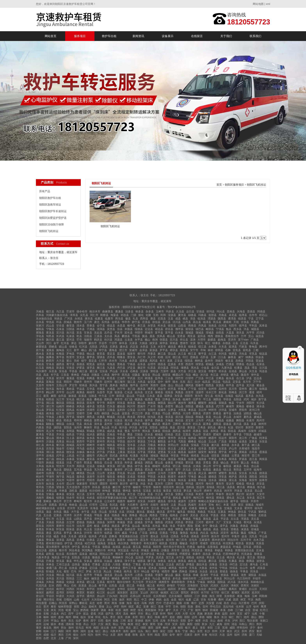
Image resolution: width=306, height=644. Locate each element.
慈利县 (108, 399)
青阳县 (98, 463)
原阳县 (217, 424)
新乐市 (215, 536)
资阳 (76, 607)
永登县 (152, 326)
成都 (46, 635)
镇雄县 (192, 347)
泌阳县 (248, 413)
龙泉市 (169, 470)
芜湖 (225, 628)
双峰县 (233, 392)
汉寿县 (166, 399)
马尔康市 (41, 371)
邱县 (49, 536)
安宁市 (194, 350)
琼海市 (50, 385)
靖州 (259, 392)
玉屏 (213, 357)
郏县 (97, 427)
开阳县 (250, 361)
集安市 (187, 498)
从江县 (182, 354)
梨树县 (47, 501)
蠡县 (198, 529)
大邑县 (141, 382)
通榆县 (50, 498)
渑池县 (220, 420)
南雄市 (91, 392)
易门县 (93, 350)
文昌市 (40, 385)
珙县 (39, 375)
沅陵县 (93, 396)
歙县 (148, 466)
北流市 (40, 575)
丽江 (153, 607)
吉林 (128, 617)
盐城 (91, 631)
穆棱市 (137, 487)
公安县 (131, 410)
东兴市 (129, 575)
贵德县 (251, 311)
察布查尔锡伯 (54, 543)
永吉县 (98, 501)
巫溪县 (83, 585)
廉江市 (253, 389)
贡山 (251, 336)
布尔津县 (123, 543)
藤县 (178, 575)
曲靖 (220, 621)
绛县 (125, 515)
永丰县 (236, 445)
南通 (128, 635)
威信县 (172, 347)
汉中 (78, 614)
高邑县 (70, 540)
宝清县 (147, 491)
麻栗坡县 (41, 347)
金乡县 (91, 438)
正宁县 (260, 318)
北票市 (192, 501)
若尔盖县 (163, 368)
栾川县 (181, 427)
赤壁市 (169, 406)
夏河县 (182, 315)
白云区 (253, 589)
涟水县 (213, 480)
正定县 (101, 540)
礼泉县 (70, 336)
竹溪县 (156, 413)
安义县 (172, 452)
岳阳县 (238, 399)
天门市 (40, 406)
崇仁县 (40, 445)
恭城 (196, 575)
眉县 (152, 336)
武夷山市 (102, 455)
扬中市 (81, 480)
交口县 (155, 508)
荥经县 (154, 371)
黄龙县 (50, 333)
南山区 (162, 589)
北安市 (86, 487)
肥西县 (139, 470)
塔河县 (179, 484)
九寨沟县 (227, 368)
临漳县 (93, 536)
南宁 (180, 635)
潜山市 (207, 466)
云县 (235, 343)
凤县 (117, 336)
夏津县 (40, 434)
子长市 (118, 333)
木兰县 (131, 494)
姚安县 (154, 343)
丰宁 (205, 526)
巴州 (254, 603)
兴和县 (50, 582)
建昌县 (162, 501)
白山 (234, 603)
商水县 (131, 417)
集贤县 (167, 491)
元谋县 (133, 343)
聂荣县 (98, 561)
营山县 (156, 375)
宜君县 (181, 336)
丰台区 (147, 596)
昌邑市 (121, 438)
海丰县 (60, 389)
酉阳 (59, 585)
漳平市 (40, 455)
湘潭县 (192, 403)
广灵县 (40, 522)
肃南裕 (227, 322)
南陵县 (108, 470)
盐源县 (172, 364)
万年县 (152, 441)
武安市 (225, 533)
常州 (150, 635)
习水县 (123, 361)
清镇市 (219, 361)
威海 (219, 624)
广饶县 (253, 438)
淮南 (157, 617)
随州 (198, 610)
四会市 (162, 389)
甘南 (114, 600)
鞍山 (116, 624)
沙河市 (88, 533)
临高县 (206, 382)
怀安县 (60, 529)
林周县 (173, 568)
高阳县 (40, 533)
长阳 (97, 413)
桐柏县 (88, 420)
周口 (252, 624)
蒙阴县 (101, 434)
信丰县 (202, 448)
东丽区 (255, 585)
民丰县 (86, 547)
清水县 (81, 326)
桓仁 (219, 505)
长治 (224, 617)
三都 (256, 350)
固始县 (189, 417)
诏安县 (215, 455)
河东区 (81, 589)
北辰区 (225, 585)
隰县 (66, 512)
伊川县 (133, 427)
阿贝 (107, 600)
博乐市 (119, 554)
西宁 (93, 621)
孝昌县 (192, 410)
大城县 (238, 522)
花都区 (223, 589)
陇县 (145, 336)
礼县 (135, 318)
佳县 (120, 329)
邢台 (64, 628)
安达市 (230, 484)
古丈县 (149, 392)
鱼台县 (101, 438)
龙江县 (81, 494)
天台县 (60, 473)
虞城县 (258, 417)
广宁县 (192, 389)
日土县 (221, 557)
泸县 (249, 378)
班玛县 (211, 311)
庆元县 (187, 470)
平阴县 (121, 441)
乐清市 (101, 477)
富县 (79, 333)
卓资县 (81, 582)
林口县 (180, 487)
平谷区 (50, 596)
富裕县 (40, 494)
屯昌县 (227, 382)
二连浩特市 (205, 578)
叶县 (114, 427)
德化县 (60, 459)
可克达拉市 (157, 540)
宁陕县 (50, 329)
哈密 (100, 603)
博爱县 (146, 424)
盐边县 (258, 378)
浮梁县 (152, 452)
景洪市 (232, 340)
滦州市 (205, 536)
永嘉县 (162, 477)
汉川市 (141, 410)
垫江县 (131, 585)
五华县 (91, 389)
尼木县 (152, 568)
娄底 (93, 614)
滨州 (46, 621)
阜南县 (255, 463)
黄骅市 (60, 526)
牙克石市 (151, 582)
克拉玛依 (228, 607)
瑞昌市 (256, 448)
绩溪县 (60, 463)
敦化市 (230, 494)
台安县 (61, 508)
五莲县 (187, 434)
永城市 (238, 417)
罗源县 (243, 459)
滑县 (49, 427)
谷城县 (40, 413)
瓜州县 (106, 322)
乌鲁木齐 (116, 631)
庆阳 (262, 603)
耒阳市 (111, 403)
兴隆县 (234, 526)
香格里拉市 (232, 336)
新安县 (191, 427)
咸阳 (232, 628)
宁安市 (147, 487)
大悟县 (182, 410)
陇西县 (222, 318)
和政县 (58, 318)
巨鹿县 (164, 533)
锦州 (53, 617)
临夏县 (99, 318)
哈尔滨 (213, 635)
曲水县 (142, 568)
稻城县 (210, 364)
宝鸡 (155, 621)
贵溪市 (213, 448)
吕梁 (155, 614)
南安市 (246, 455)
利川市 (131, 406)
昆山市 (70, 484)
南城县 (70, 445)
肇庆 (39, 628)
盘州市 (209, 361)
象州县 (40, 571)
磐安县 (182, 473)
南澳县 (81, 392)
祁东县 (121, 403)
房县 (148, 413)
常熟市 (93, 484)
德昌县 (162, 364)
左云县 (235, 519)
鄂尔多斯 (253, 621)
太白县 (108, 336)
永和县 (58, 512)
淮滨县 (169, 417)
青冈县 (40, 487)
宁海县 (192, 477)
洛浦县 (117, 547)
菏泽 (167, 624)
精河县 (93, 554)
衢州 (86, 621)
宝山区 (144, 592)
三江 (79, 578)
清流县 (172, 459)
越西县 (60, 364)
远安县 (126, 413)
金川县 (215, 368)
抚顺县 (250, 505)
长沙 (207, 631)
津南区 (235, 585)
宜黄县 (253, 441)
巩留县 (260, 543)
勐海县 (222, 340)
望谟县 (101, 357)
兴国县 (101, 448)
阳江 (242, 621)
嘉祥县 (81, 438)
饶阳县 (159, 522)
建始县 (121, 406)
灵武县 (160, 557)
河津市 (68, 515)
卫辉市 (177, 424)
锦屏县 (233, 354)
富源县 (154, 350)
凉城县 (40, 582)
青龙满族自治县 (129, 536)
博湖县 (209, 550)
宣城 (91, 617)
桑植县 (98, 399)
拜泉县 (238, 491)
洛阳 (126, 631)
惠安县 (91, 459)
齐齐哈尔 (173, 621)
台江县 (213, 354)
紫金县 (261, 385)
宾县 (150, 494)
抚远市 (200, 487)
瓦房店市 (83, 508)
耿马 (200, 343)
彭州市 (108, 382)
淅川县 (129, 420)
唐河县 (108, 420)
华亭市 (126, 322)
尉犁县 (50, 554)
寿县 (49, 470)
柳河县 (210, 498)
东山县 (205, 455)
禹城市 (242, 431)
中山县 (165, 508)
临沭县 (91, 434)
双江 (208, 343)
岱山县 (91, 473)
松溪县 (134, 455)
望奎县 (60, 487)
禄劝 (210, 350)
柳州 (165, 628)
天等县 (193, 568)
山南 (76, 600)
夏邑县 (248, 417)
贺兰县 (170, 557)
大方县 (60, 361)
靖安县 (121, 445)
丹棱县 (85, 375)
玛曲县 (202, 315)
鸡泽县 (40, 536)
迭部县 (213, 315)
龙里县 (50, 354)
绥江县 (202, 347)
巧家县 (243, 347)
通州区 (91, 596)
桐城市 (156, 466)
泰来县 (60, 494)
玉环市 (248, 470)
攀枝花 (83, 603)
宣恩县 (101, 406)
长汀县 (81, 455)
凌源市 (182, 501)
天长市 (70, 466)
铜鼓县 (111, 445)
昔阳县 (242, 515)
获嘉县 (227, 424)
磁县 (56, 536)
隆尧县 (184, 533)
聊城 (76, 617)
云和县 (197, 470)
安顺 (46, 614)
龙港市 (91, 477)
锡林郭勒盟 (65, 607)
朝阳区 (188, 596)
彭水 (52, 585)
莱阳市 (233, 438)
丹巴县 (121, 368)
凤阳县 (81, 466)
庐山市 (233, 448)
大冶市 (187, 413)
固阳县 (221, 582)
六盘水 (55, 614)
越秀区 (50, 592)
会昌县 (91, 448)
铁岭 (205, 610)
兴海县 (241, 311)
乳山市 (197, 434)
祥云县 (184, 340)
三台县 (169, 378)
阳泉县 (70, 529)
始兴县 (139, 392)
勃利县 (190, 487)
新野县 (98, 420)
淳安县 (223, 477)
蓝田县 (202, 336)
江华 (112, 396)
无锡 (259, 635)
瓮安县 (101, 354)
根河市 (111, 582)
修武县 (156, 424)
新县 (208, 417)
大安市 (261, 494)
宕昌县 (162, 318)
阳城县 (118, 519)
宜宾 (240, 614)
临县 (212, 508)
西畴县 (53, 347)
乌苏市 (194, 543)
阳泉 (190, 607)
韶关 (120, 617)
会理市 (152, 364)
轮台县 (60, 554)
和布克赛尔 (150, 543)
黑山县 (182, 505)
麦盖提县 (226, 547)
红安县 (60, 410)
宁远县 (141, 396)
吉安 (39, 621)
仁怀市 (103, 361)
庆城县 (68, 322)
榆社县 (40, 519)
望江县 (177, 466)
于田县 (96, 547)
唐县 (49, 533)
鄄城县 (81, 431)
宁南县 (131, 364)
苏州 (244, 631)
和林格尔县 (257, 582)
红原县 (152, 368)
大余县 (192, 448)
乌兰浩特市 (244, 578)
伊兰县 (169, 494)
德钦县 (219, 336)
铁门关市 (181, 540)
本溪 (226, 505)
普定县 (93, 361)
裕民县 (163, 543)
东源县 (220, 385)
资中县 (255, 375)
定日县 (93, 568)
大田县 (152, 459)
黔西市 (50, 361)
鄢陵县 (50, 424)
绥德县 (139, 329)
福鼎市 (192, 452)
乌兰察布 (244, 603)
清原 (233, 505)
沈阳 (170, 631)
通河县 (121, 494)
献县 (97, 526)
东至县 (118, 463)
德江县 (177, 357)
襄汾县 (141, 512)
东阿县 (214, 431)
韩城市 (149, 333)
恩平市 (40, 392)
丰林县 (63, 491)
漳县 (193, 318)
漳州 (68, 631)
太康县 (101, 417)
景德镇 (139, 621)
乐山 (213, 621)
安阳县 (68, 427)
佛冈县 (189, 385)
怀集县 (182, 389)
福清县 (202, 459)
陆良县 (184, 350)
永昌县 (121, 326)
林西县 (211, 582)
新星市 (121, 540)
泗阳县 (253, 477)
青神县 (75, 375)
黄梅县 (240, 406)
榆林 (46, 617)
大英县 (50, 378)
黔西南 (85, 610)
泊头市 (81, 526)
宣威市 (133, 350)
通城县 (200, 406)
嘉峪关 (93, 607)
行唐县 (91, 540)
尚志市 (101, 494)
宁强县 (220, 329)
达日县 (190, 311)
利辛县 (129, 463)
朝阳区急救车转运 (50, 205)
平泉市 (181, 526)
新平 (76, 350)
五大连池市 (73, 487)
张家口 (264, 621)
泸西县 (104, 347)
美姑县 (40, 364)
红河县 (65, 343)
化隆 (148, 315)
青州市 (172, 438)
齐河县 (60, 434)
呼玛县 (189, 484)
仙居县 (50, 473)
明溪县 (182, 459)
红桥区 (40, 589)
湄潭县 (143, 361)
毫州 (108, 621)
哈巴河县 (90, 543)
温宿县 (186, 550)
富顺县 (50, 382)
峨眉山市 (178, 375)
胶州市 (101, 441)
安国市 (141, 529)
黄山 (148, 614)
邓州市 (78, 420)
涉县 (64, 536)
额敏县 (184, 543)
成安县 (83, 536)
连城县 (50, 455)
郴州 (133, 614)
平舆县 (50, 417)
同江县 (221, 487)
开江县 (192, 371)
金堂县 (152, 382)
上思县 (139, 575)
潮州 (56, 628)
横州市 (126, 578)
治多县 (129, 311)
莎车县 (247, 547)
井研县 (225, 375)
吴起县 (98, 333)
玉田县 (165, 536)
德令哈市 (82, 311)
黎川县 (60, 445)
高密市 (131, 438)
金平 (56, 343)
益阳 (225, 614)
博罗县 (152, 389)
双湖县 (261, 557)
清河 (117, 533)
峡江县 (256, 445)
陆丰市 (40, 389)
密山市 (198, 491)
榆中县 (131, 326)
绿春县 (73, 347)
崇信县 (156, 322)
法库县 (115, 508)
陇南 (179, 603)
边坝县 (76, 564)
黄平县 (60, 357)
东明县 (70, 431)
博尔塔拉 (49, 600)
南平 (165, 617)
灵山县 (118, 575)
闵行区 (154, 592)
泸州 (235, 621)
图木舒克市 (219, 540)
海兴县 (146, 526)
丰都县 (141, 585)
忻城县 (50, 571)
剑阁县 (91, 378)
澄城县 (210, 333)
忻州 (163, 614)
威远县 (40, 378)
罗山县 (227, 417)
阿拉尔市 (233, 540)
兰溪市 (172, 473)
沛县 (143, 484)
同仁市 (94, 315)
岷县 (185, 318)
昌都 (39, 600)
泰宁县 (121, 459)
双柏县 (174, 343)
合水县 (40, 322)
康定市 (141, 368)
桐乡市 (40, 477)
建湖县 (141, 480)
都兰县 (50, 311)
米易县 (40, 382)
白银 (187, 603)
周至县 (191, 336)
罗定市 (73, 385)
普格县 (121, 364)
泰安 (145, 624)
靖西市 (166, 571)
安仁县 (209, 396)
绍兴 (91, 635)
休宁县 (139, 466)
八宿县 (117, 564)
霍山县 (159, 463)
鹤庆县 (98, 340)
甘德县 (200, 311)
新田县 (120, 396)
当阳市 (70, 413)
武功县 (261, 333)
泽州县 (98, 519)
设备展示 (168, 36)
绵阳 (143, 628)
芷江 (39, 396)
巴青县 (50, 561)
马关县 (254, 343)
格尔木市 (95, 311)
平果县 (244, 571)
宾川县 (174, 340)
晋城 (255, 610)
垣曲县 (116, 515)
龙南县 (152, 448)
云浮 (249, 607)
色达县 (250, 364)
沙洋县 (223, 410)
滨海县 (172, 480)
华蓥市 (213, 371)
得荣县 (200, 364)
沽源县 (98, 529)
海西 (258, 600)
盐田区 (131, 589)
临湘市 (187, 399)
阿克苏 (63, 603)
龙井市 (210, 494)
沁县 (148, 519)
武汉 (237, 631)
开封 (141, 614)
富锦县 (211, 487)
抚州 (148, 621)
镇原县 (242, 318)
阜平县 (68, 533)
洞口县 (50, 403)
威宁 (241, 357)
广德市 (78, 463)
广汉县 (200, 378)
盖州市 (144, 505)
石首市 (101, 410)
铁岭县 (73, 505)
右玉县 (60, 519)
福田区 (172, 589)
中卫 (144, 600)
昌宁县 (40, 350)
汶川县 (263, 368)
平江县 (207, 399)
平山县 (263, 536)
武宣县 (261, 568)
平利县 (253, 326)
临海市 (258, 470)
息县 (160, 417)
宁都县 (121, 448)
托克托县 (41, 585)
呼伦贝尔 (215, 607)
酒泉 (103, 610)
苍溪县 (81, 378)
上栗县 (121, 452)
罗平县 (164, 350)
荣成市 (207, 434)
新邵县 (81, 403)
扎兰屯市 (138, 582)
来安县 (111, 466)
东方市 (247, 382)
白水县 (179, 333)
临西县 (108, 533)
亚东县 (223, 564)
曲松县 (192, 561)
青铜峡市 (118, 557)
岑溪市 (159, 575)
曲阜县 (40, 438)
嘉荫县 (83, 491)
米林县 (50, 564)
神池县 (232, 512)
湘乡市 (182, 403)
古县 (122, 512)
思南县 (194, 357)
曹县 (127, 431)
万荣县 (164, 515)
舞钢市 (88, 427)
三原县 (98, 336)
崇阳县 (189, 406)
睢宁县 (134, 484)
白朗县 (40, 568)
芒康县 (96, 564)
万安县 (205, 445)
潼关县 (240, 333)
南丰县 (50, 445)
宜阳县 (154, 427)
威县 (125, 533)
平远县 (81, 389)
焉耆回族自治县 (245, 550)
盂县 (216, 519)
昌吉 (226, 603)
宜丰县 (131, 445)
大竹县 (182, 371)
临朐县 (192, 438)
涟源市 (200, 392)
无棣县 (156, 431)
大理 (185, 614)
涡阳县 (149, 463)
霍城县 (40, 547)
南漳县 (50, 413)
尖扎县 (84, 315)
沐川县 (204, 375)
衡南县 (152, 403)
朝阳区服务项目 (234, 185)
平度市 (91, 441)
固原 (236, 600)
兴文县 (253, 371)
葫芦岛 (109, 614)
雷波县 (260, 361)
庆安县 (261, 484)
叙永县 (230, 378)
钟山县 (145, 571)
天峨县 (118, 571)
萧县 (216, 463)
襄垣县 (207, 519)
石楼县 (193, 508)
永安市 (101, 459)
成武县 (111, 431)
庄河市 (71, 508)
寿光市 (152, 438)
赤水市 (113, 361)
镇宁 (84, 361)
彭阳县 (76, 557)
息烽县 (239, 361)
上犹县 (182, 448)
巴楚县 (191, 547)
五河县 (78, 470)
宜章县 (40, 399)
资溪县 (233, 441)
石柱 (74, 585)
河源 (101, 614)
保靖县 (159, 392)
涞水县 (78, 533)
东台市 (131, 480)
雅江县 (101, 368)
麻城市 (230, 406)
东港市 (202, 505)
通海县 (113, 350)
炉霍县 (81, 368)
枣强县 (189, 522)
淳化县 (40, 336)
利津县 (263, 438)
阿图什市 (100, 550)
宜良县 (237, 350)
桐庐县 (233, 477)
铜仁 (231, 617)
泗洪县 (243, 477)
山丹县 (187, 322)
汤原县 (231, 487)
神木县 (81, 329)
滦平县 (224, 526)
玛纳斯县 (172, 554)
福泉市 (131, 354)
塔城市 (204, 543)
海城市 (260, 505)
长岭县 (91, 498)
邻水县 (223, 371)
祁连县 (125, 315)
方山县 (175, 508)
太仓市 (60, 484)
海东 (129, 603)
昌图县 (53, 505)
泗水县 (60, 438)
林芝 (243, 600)
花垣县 (169, 392)
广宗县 (143, 533)
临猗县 (174, 515)
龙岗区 (141, 589)
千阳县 (136, 336)
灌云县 (233, 480)
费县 (130, 434)
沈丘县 (121, 417)
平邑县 (121, 434)
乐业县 (204, 571)
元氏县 (253, 536)
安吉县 (243, 473)
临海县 (214, 533)
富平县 (159, 333)
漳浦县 (225, 455)
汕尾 (254, 614)
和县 (246, 466)
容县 (59, 382)
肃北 (97, 322)
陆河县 (50, 389)
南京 (229, 631)
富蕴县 (112, 543)
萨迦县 (83, 568)
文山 (109, 607)
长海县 (94, 508)
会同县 (62, 396)
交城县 (228, 508)
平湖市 (50, 477)
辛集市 (236, 536)
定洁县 (244, 564)
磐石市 (58, 501)
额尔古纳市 (124, 582)
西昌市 (189, 364)
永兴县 (260, 396)
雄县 (171, 529)
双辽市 (261, 498)
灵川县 (60, 578)
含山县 (255, 466)
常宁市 (101, 403)
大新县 (203, 568)
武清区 (214, 585)
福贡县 (260, 336)
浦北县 (108, 575)
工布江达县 (63, 564)
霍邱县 (189, 463)
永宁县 (180, 557)
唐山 (105, 631)
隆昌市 (245, 375)
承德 (202, 617)
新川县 (238, 424)
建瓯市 (91, 455)
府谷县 (169, 329)
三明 (123, 621)
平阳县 (152, 477)
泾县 (69, 463)
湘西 (126, 610)
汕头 (141, 631)
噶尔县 (231, 557)
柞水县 (162, 326)
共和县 (40, 315)
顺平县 (189, 529)
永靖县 (79, 318)
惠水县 (40, 354)
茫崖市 (70, 311)
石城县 (70, 448)
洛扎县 (172, 561)
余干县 (172, 441)
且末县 (260, 550)
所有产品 (45, 191)
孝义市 (145, 508)
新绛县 (133, 515)
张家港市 (82, 484)
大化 (59, 571)
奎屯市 (66, 547)
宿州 (227, 624)
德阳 (180, 617)
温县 (127, 424)
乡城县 (220, 364)
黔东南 (209, 614)
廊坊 (155, 631)
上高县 (141, 445)
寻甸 (203, 350)
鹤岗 (159, 600)
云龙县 (129, 340)
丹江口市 (137, 413)
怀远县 (88, 470)
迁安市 (144, 536)
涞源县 (245, 529)
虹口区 (175, 592)
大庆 (93, 624)
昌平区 (81, 596)
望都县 (235, 529)
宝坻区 (204, 585)
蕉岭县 (70, 389)
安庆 (175, 624)
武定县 (134, 347)
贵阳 (165, 635)
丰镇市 (257, 578)
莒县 (178, 434)
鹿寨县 (106, 578)
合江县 (240, 378)
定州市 (152, 529)
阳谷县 (232, 431)
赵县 (244, 536)
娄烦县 (81, 522)
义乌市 (162, 473)
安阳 (183, 621)
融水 (87, 578)
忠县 (122, 585)
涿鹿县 (40, 529)
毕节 (168, 607)
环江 (81, 571)
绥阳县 (189, 361)
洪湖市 (91, 410)
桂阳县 (50, 399)
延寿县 (111, 494)
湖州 (83, 631)
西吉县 (106, 557)
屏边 (74, 343)
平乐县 (214, 575)
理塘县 (240, 364)
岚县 (184, 508)
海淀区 (124, 596)
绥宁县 (40, 403)
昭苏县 (240, 543)
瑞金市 (60, 448)
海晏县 (115, 315)
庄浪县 (146, 322)
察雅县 (127, 564)
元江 (69, 350)
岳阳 (182, 624)
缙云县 (227, 470)
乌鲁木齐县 (43, 557)
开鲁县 (191, 582)
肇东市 (220, 484)
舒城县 (179, 463)
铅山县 (202, 441)
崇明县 (219, 350)
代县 (39, 515)
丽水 (53, 624)
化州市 (213, 389)
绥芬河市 (169, 487)
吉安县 (50, 448)
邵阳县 (70, 403)
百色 (176, 607)
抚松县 (177, 498)
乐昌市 (101, 392)
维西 (210, 336)
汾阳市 (135, 508)
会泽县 (143, 350)
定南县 (141, 448)
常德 (78, 624)
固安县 (40, 526)
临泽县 (207, 322)
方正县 (159, 494)
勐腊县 (212, 340)
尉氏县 (212, 427)
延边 (86, 614)
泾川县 (177, 322)
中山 (105, 635)
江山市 (101, 473)
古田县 (253, 452)
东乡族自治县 (44, 318)
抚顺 (116, 621)
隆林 (174, 571)
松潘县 (238, 368)
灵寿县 (81, 540)
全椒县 (101, 466)
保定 (163, 631)
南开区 (60, 589)
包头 (105, 617)
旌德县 (50, 463)
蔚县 (79, 529)
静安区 (195, 592)
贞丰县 (111, 357)
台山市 (70, 392)
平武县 (131, 378)
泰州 (260, 628)
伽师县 (201, 547)
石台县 (108, 463)
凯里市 (70, 357)
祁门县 (121, 466)
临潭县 (243, 315)
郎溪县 (88, 463)
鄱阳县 (162, 441)
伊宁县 (68, 543)
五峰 (89, 413)
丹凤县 (202, 326)
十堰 (262, 614)
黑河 (107, 603)
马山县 (156, 578)
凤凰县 (179, 392)
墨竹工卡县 (129, 568)
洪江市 (243, 392)
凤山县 (108, 571)
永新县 (185, 445)
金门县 (50, 459)
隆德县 (96, 557)
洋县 (246, 329)
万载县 (152, 445)
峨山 (84, 350)
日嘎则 (68, 600)
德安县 (70, 452)
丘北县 (244, 343)
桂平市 (88, 575)
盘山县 (83, 505)
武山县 (50, 326)
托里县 (173, 543)
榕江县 (192, 354)
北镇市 (154, 505)
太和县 (40, 466)
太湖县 (197, 466)
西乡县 (238, 329)
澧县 (158, 399)
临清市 (187, 431)
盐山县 (136, 526)
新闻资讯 (138, 36)
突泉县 (218, 578)
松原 (118, 610)
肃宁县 (126, 526)
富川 (137, 571)
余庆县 (133, 361)
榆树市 (131, 501)
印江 (185, 357)
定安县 (237, 382)
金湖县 (192, 480)
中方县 (103, 396)
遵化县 (154, 536)
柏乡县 (194, 533)
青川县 (101, 378)
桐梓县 (199, 361)
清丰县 (98, 424)
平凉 (251, 600)
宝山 (76, 610)
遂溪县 (238, 466)
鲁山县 (106, 427)
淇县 (246, 424)
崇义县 (172, 448)
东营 (135, 617)
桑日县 (213, 561)
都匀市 (141, 354)
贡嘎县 (223, 561)
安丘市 (141, 438)
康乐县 (89, 318)
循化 (141, 315)
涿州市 (162, 529)
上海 (61, 638)
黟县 (130, 466)
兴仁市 (141, 357)
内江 (64, 614)
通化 (198, 607)
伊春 (151, 600)
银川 (188, 628)
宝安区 (152, 589)
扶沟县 (152, 417)
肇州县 (127, 491)
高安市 (81, 445)
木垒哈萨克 (132, 554)
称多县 (140, 311)
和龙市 (200, 494)
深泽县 (60, 540)
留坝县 (189, 329)
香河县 (248, 522)
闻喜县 (154, 515)
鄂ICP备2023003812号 (182, 307)
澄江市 (123, 350)
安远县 (162, 448)
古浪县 (245, 322)
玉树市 (160, 311)
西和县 (144, 318)
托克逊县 (247, 554)
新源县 (250, 543)
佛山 (192, 631)
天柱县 (243, 354)
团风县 (70, 410)
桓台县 (70, 441)
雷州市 (243, 389)
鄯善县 (258, 554)
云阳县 (113, 585)
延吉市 (250, 494)
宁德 (123, 624)
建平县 (234, 501)
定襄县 (58, 515)
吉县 (94, 512)
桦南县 (251, 487)
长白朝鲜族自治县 (150, 498)
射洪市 (60, 378)
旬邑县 (50, 336)
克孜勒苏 (229, 596)
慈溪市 (172, 477)
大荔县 (230, 333)
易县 (216, 529)
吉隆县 (213, 564)
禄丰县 (123, 343)
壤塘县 (185, 368)
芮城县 (88, 515)
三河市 (200, 522)
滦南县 (195, 536)
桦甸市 (78, 501)
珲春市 (220, 494)
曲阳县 (207, 529)
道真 (170, 361)
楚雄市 (184, 343)
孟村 (89, 526)
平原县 (50, 434)
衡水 (217, 617)
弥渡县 (164, 340)
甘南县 (50, 494)
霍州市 (248, 508)
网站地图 (258, 4)
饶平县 (134, 385)
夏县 (107, 515)
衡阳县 (162, 403)
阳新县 (197, 413)
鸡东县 (218, 491)
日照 (101, 621)
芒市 (79, 340)
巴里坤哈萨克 (231, 554)
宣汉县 (202, 371)
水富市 (162, 347)
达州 (194, 617)
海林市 (157, 487)
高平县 (88, 519)
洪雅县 (95, 375)
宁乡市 (240, 403)
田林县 (193, 571)
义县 (173, 505)
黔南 (217, 614)
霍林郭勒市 (178, 582)
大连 (222, 635)
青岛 (178, 631)
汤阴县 (58, 427)
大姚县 (143, 343)
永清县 (258, 522)
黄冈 (153, 624)
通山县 (179, 406)
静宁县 (136, 322)
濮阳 (261, 617)
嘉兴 (142, 635)
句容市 (70, 480)
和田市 (157, 547)
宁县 (251, 318)
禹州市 (261, 420)
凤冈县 (154, 361)
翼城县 (151, 512)
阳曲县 (91, 522)
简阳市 (68, 382)
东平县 (238, 434)
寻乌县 (81, 448)
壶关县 (177, 519)
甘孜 (203, 600)
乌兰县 (60, 311)
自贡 (248, 610)
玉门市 (88, 322)
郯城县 (159, 434)
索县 (69, 561)
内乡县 (139, 420)
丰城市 (101, 445)
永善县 (213, 347)
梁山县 (50, 438)
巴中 (159, 603)
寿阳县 (232, 515)
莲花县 (131, 452)
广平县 (262, 533)
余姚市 (182, 477)
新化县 (223, 392)
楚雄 (101, 607)
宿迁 (138, 624)
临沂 (53, 635)
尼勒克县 (215, 543)
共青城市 (244, 448)
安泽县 (113, 512)
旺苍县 (111, 378)
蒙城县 (139, 463)
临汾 (83, 617)
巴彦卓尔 (169, 603)
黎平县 (202, 354)
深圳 (76, 638)
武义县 (202, 473)
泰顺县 (121, 477)
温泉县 (83, 554)
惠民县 (177, 431)
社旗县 (118, 420)
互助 (156, 315)
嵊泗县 (81, 473)
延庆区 (246, 592)
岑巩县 (253, 354)
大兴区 (70, 596)
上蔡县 (60, 417)
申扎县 (78, 561)
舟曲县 (223, 315)
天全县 (124, 371)
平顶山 (55, 621)
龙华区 (121, 589)
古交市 (70, 522)
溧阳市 (104, 484)
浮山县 (103, 512)
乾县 (79, 336)
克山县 (259, 491)
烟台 (76, 635)
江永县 (151, 396)
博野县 (179, 529)
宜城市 (233, 410)
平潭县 (213, 459)
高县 (46, 375)
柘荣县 (213, 452)
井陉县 (111, 540)
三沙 (197, 596)
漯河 (118, 614)
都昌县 (60, 452)
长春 (205, 635)
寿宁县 (233, 452)
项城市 (81, 417)
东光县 (156, 526)
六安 (101, 624)
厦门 (252, 635)
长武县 (60, 336)
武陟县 (136, 424)
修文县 (229, 361)
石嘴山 (53, 603)
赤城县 (254, 526)
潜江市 (50, 406)
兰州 (68, 635)
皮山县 (127, 547)
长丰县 (159, 470)
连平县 (240, 385)
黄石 (150, 617)
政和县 (124, 455)
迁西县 (175, 536)
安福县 (195, 445)
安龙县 (81, 357)
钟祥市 (213, 410)
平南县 (98, 575)
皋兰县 (141, 326)
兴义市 (152, 357)
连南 (163, 385)
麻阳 (53, 396)
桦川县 (241, 487)
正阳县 (40, 417)
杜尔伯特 (95, 491)
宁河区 (181, 585)
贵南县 (231, 311)
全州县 (50, 578)
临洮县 (202, 318)
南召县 (179, 420)
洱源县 (118, 340)
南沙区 (213, 589)
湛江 (136, 628)
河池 (61, 610)
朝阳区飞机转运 (49, 231)
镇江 (98, 631)
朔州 (124, 607)
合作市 (253, 315)
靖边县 (159, 329)
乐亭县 (185, 536)
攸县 (231, 403)
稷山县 (143, 515)
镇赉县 (60, 498)
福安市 (202, 452)
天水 (176, 610)
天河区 (263, 589)
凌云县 (214, 571)
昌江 (190, 382)
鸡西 (151, 603)
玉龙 (153, 347)
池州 (246, 617)
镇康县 (216, 343)
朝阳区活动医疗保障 (52, 224)
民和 (163, 315)
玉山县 (213, 441)
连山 (171, 385)
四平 (71, 614)
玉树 (254, 596)
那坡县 (224, 571)
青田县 (238, 470)
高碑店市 (130, 529)
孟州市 (108, 424)
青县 (165, 526)
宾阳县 (136, 578)
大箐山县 (52, 491)
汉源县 (144, 371)
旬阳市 (233, 326)
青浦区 (91, 592)
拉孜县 (73, 568)
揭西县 (124, 385)
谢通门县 (52, 568)
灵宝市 (189, 420)
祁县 (223, 515)
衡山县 (141, 403)
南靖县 (195, 455)
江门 (53, 631)
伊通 (39, 501)
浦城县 (154, 455)
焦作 (64, 621)
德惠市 (121, 501)
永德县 (227, 343)
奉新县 (162, 445)
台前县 (70, 424)
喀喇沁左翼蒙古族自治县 (213, 501)
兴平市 (250, 333)
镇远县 (263, 354)
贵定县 (111, 354)
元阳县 (93, 347)
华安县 (175, 455)
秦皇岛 (47, 628)
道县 (160, 396)
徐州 (98, 635)
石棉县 (134, 371)
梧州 (39, 610)
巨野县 (101, 431)
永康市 (141, 473)
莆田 (151, 628)
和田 (129, 600)
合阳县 (220, 333)
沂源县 (50, 441)
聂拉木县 (202, 564)
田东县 (254, 571)
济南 (244, 635)
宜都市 (81, 413)
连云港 (105, 628)
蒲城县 (189, 333)
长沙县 (261, 403)
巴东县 (111, 406)
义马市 (200, 420)
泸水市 (40, 340)
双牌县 (168, 396)
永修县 (81, 452)
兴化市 (60, 480)
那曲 (205, 596)
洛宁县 (143, 427)
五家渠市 (205, 540)
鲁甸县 (253, 347)
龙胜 (244, 575)
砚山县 (63, 347)
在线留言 (197, 36)
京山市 (202, 410)
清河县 (79, 543)
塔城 (59, 600)
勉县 (229, 329)
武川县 (232, 582)
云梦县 (172, 410)
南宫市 (98, 533)
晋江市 (256, 455)
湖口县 (50, 452)
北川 (140, 378)
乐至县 (53, 371)
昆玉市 (144, 540)
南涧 (155, 340)
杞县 (231, 427)
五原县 (101, 582)
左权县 (262, 515)
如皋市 (263, 480)
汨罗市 (197, 399)
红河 (192, 614)
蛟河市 (88, 501)
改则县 (200, 557)
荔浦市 (204, 575)
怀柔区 (60, 596)
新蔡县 (217, 413)
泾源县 (86, 557)
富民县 (247, 350)
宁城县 (201, 582)
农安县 (141, 501)
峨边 (196, 375)
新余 (39, 614)
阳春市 (200, 385)
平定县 (225, 519)
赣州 (76, 631)
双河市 (170, 540)
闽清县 (233, 459)
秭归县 (106, 413)
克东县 (248, 491)
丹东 (228, 621)
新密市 (260, 427)
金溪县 (243, 441)
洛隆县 (86, 564)
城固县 (255, 329)
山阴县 (78, 519)
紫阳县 (40, 329)
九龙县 (111, 368)
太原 (113, 635)
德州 (39, 624)
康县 (153, 318)
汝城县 (229, 396)
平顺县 (197, 519)
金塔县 (116, 322)
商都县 (60, 582)
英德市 (154, 385)
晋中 (190, 621)
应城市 (162, 410)
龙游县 (111, 473)
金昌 (166, 600)
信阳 (197, 624)
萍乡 (161, 610)
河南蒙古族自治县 (57, 315)
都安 (66, 571)
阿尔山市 (229, 578)
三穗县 (40, 357)
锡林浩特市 (189, 578)
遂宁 (168, 610)
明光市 (60, 466)
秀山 (66, 585)
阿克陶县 (87, 550)
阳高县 (60, 522)
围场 (190, 526)
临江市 (133, 498)
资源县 (225, 575)
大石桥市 (133, 505)
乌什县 (135, 550)
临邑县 (70, 434)
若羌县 (40, 554)
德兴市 (131, 441)
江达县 (170, 564)
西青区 (245, 585)
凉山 (84, 607)
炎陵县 (213, 403)
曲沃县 (161, 512)
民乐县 (217, 322)
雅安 (53, 607)
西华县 (141, 417)
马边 (188, 375)
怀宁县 (217, 466)
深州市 (111, 522)
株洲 (130, 624)
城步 (254, 399)
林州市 (262, 424)
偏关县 (181, 512)
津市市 (118, 399)
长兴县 (253, 473)
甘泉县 (88, 333)
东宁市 (127, 487)
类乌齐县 (148, 564)
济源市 (207, 413)
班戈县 (60, 561)
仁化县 (129, 392)
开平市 (60, 392)
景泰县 (91, 326)
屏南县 (243, 452)
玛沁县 (221, 311)
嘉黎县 (118, 561)
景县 (130, 522)
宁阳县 (248, 434)
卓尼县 (233, 315)
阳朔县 (70, 578)
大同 (178, 614)
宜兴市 (159, 484)
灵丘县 (255, 519)
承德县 (244, 526)
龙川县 (250, 385)
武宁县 (101, 452)
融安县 (95, 578)
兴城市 (152, 501)
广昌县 (223, 441)
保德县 (191, 512)
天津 (222, 631)
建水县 (124, 347)
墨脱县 (40, 564)
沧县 (173, 526)
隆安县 (166, 578)
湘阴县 (217, 399)
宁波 (185, 631)
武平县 (60, 455)
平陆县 (98, 515)
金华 (172, 635)
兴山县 (116, 413)
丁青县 (137, 564)
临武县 (239, 396)
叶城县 (237, 547)
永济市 (78, 515)
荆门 (239, 617)
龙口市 (243, 438)
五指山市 (62, 385)
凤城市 (192, 505)
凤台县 (58, 470)
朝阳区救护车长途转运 (53, 211)
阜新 (123, 505)
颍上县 (245, 463)
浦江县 (192, 473)
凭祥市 (183, 568)
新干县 (246, 445)
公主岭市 (110, 501)
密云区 (40, 596)
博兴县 (146, 431)
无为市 (98, 470)
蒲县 (49, 512)
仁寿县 (106, 375)
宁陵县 (50, 420)
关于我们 (226, 36)
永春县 (70, 459)
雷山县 (172, 354)
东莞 (200, 631)
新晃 (46, 396)
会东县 (141, 364)
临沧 (137, 603)
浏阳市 (250, 403)
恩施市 (141, 406)
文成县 (131, 477)
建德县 (213, 477)
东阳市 (152, 473)
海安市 (253, 480)
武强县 (169, 522)
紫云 (69, 361)
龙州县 (213, 568)
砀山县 (225, 463)
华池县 (50, 322)
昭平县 (156, 571)
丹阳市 (91, 480)
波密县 (261, 561)
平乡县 (133, 533)
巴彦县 (141, 494)
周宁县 (223, 452)
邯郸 (39, 631)
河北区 (50, 589)
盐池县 (140, 557)
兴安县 (40, 578)
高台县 (197, 322)
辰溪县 (83, 396)
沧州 (114, 628)
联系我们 (255, 36)
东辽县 (241, 498)
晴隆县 (121, 357)
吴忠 (92, 603)
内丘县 (204, 533)
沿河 (168, 357)
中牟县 (60, 431)
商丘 (128, 628)
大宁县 (75, 512)
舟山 (86, 624)
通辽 (139, 607)
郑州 (215, 631)
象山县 (202, 477)
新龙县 (60, 368)
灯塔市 (93, 505)
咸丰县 (91, 406)
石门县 (129, 399)
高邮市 (101, 480)
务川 (162, 361)
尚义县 (88, 529)
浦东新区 (123, 592)
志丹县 (108, 333)
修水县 (91, 452)
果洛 (240, 596)
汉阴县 (70, 329)
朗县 (242, 561)
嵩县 (173, 427)
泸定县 (131, 368)
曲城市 (258, 434)
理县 (254, 368)
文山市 (40, 343)
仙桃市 (60, 406)
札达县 (241, 557)
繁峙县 (262, 512)
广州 (68, 638)
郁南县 (83, 385)
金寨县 (169, 463)
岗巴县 (180, 564)
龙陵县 (50, 350)
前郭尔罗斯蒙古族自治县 (112, 498)
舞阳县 (240, 420)
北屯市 (193, 540)
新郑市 (250, 427)
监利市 (121, 410)
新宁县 (262, 399)
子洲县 (91, 329)
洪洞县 (131, 512)
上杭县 (70, 455)
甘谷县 (60, 326)
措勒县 (190, 557)
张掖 (122, 603)
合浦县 (149, 575)
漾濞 (193, 340)
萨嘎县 (190, 564)
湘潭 (198, 621)
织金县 (260, 357)
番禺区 (233, 589)
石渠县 (261, 364)
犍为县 (235, 375)
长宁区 (205, 592)
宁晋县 (174, 533)
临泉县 (50, 466)
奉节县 (103, 585)
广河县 (68, 318)
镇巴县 (200, 329)
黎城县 (187, 519)
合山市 (244, 568)
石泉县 (60, 329)
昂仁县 (63, 568)
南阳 (96, 628)
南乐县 (88, 424)
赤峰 (230, 610)
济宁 (253, 628)
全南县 (131, 448)
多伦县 (177, 578)
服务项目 (80, 36)
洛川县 (70, 333)
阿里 (219, 596)
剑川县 (108, 340)
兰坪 (244, 336)
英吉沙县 (41, 550)
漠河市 (200, 484)
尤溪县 (141, 459)
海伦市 (210, 484)
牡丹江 (264, 610)
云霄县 (236, 455)
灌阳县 (252, 575)
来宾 (53, 610)
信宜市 (202, 389)
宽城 (197, 526)
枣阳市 (243, 410)
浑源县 (245, 519)
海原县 (56, 557)
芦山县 (114, 371)
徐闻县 (263, 389)
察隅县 (250, 561)
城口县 (151, 585)
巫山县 (93, 585)
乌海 (144, 603)
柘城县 (40, 420)
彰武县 (114, 505)
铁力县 (261, 487)
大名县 (72, 536)
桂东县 (219, 396)
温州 (229, 635)
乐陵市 (252, 431)
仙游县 (192, 459)
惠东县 (141, 389)
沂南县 (169, 434)
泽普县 (257, 547)
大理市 (202, 340)
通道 (252, 392)
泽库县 (74, 315)
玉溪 (46, 610)
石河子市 (246, 540)
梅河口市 (199, 498)
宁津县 (81, 434)
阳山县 (179, 385)
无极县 (40, 540)
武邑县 (179, 522)
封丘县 (197, 424)
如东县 (50, 484)
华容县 (227, 399)
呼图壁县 (185, 554)
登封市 (239, 427)
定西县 (58, 533)
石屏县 (114, 347)
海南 (247, 596)
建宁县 (111, 459)
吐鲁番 (212, 600)
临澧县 (149, 399)
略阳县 (210, 329)
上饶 (173, 628)
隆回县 (60, 403)
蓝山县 (131, 396)
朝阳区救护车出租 (50, 198)
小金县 (205, 368)
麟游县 (126, 336)
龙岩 (172, 617)
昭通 (68, 610)
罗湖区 (182, 589)
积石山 (263, 315)
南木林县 (115, 568)
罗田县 (50, 410)
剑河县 (223, 354)
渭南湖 (70, 624)
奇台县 (161, 554)
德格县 (50, 368)
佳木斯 (240, 607)
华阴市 (139, 333)
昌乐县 (182, 438)
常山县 (131, 473)
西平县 (70, 417)
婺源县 (141, 441)
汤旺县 (73, 491)
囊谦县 (119, 311)
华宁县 (103, 350)
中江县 (210, 378)
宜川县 (60, 333)
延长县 (129, 333)
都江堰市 (120, 382)
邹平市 (136, 431)
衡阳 (180, 628)
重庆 (259, 631)
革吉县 (211, 557)
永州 (232, 614)
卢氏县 (210, 420)
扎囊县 (233, 561)
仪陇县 (136, 375)
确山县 (258, 413)
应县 (69, 519)
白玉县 (40, 368)
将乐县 (131, 459)
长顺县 (60, 354)
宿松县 (187, 466)
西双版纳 (151, 610)
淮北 (71, 621)
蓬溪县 (70, 378)
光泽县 (144, 455)
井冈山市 (173, 445)
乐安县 (263, 441)
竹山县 (166, 413)
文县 (171, 318)
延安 (130, 621)
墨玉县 (137, 547)
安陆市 (152, 410)
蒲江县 (131, 382)
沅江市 (60, 399)
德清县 (263, 473)
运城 (46, 624)
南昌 (157, 635)
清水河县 (243, 582)
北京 (53, 638)
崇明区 (70, 592)
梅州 (68, 617)
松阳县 (207, 470)
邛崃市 (78, 382)
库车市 (175, 550)
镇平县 (149, 420)
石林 (228, 350)
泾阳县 (88, 336)
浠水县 (261, 406)
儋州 (221, 600)
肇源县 (117, 491)
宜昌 (121, 628)
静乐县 (242, 512)
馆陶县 (252, 533)
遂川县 (215, 445)
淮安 (203, 628)
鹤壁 (133, 610)
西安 (252, 631)
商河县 (111, 441)
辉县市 (166, 424)
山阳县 (182, 326)
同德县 (261, 311)
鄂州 (170, 614)
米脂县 (129, 329)
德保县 (234, 571)
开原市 (255, 501)
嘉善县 (81, 477)
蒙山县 (169, 575)
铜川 (181, 600)
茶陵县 (223, 403)
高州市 (223, 389)
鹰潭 (263, 607)
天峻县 (40, 311)
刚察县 (104, 315)
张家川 (40, 326)
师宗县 (174, 350)
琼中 (160, 382)
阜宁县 (162, 480)
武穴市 (220, 406)
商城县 (200, 417)
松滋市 (81, 410)
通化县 (230, 498)
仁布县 (264, 564)
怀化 (98, 617)
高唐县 (197, 431)
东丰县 (251, 498)
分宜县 (223, 448)
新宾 (241, 505)
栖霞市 (213, 438)
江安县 (65, 375)
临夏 (189, 600)
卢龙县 (103, 536)
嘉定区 (134, 592)
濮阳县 (60, 424)
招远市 (223, 438)
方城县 (169, 420)
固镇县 (68, 470)
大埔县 (111, 389)
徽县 (128, 318)
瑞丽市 (88, 340)
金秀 (253, 568)
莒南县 (111, 434)
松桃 (160, 357)
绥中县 (172, 501)
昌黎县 (113, 536)
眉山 (254, 617)
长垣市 (187, 424)
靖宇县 (167, 498)
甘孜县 (70, 368)
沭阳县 (263, 477)
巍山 (148, 340)
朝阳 (183, 607)
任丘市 (70, 526)
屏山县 (243, 371)
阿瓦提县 (123, 550)
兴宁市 (121, 389)
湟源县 (172, 315)
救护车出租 (109, 36)
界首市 (235, 463)
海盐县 (70, 477)
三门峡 (239, 610)
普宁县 (104, 385)
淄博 (158, 628)
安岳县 (63, 371)
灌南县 (223, 480)
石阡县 (204, 357)
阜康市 (197, 554)
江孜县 (104, 568)
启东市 (40, 484)
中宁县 (66, 557)
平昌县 (73, 371)
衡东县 (131, 403)
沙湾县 (40, 543)
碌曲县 (192, 315)
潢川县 (179, 417)
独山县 (91, 354)
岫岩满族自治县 (45, 508)
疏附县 (53, 550)
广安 (190, 610)
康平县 (125, 508)
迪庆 (122, 600)
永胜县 (144, 347)
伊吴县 (217, 554)
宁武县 (252, 512)
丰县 (150, 484)
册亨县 (91, 357)
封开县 (172, 389)
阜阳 (210, 628)
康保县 (108, 529)
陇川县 (50, 340)
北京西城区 (160, 596)
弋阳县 (182, 441)
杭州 (39, 635)
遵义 (195, 628)
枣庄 (113, 617)
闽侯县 (263, 459)
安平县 (149, 522)
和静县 (229, 550)
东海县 (243, 480)
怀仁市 (50, 519)
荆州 (259, 624)
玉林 (39, 617)
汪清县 (189, 494)
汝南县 (238, 413)
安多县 (88, 561)
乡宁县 (85, 512)
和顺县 (252, 515)
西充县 (126, 375)
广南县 (255, 340)
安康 (146, 607)
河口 (49, 343)
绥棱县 (240, 484)
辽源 (196, 600)
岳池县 (233, 371)
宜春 (160, 624)
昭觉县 (91, 364)
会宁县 (101, 326)
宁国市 (40, 463)
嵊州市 (213, 473)
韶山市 (172, 403)
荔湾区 (60, 592)
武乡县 (156, 519)
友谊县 (157, 491)
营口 (142, 617)
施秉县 (50, 357)
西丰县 (63, 505)
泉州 (197, 635)
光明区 (101, 589)
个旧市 (113, 343)
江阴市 (169, 484)
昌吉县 (207, 554)
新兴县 (93, 385)
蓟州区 (161, 585)
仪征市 (111, 480)
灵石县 (194, 515)
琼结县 (202, 561)
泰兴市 (40, 480)
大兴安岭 (97, 600)
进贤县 (162, 452)
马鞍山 (243, 624)
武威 (228, 600)
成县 (178, 318)
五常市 (91, 494)
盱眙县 (202, 480)
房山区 (101, 596)
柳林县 (203, 508)
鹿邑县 (91, 417)
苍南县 (141, 477)
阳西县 (210, 385)
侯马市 (259, 508)
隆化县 (214, 526)
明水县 (250, 484)
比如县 (108, 561)
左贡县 (106, 564)
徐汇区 (225, 592)
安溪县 (81, 459)
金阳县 (101, 364)
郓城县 (91, 431)
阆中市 (116, 375)
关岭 (76, 361)
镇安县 (172, 326)
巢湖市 (118, 470)
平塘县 (81, 354)
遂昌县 (217, 470)
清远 (234, 624)
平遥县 (214, 515)
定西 (201, 603)
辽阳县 (104, 505)
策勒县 (106, 547)
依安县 (70, 494)
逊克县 (106, 487)
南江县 (83, 371)
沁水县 (129, 519)
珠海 (135, 635)
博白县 (60, 575)
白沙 (197, 382)
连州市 (144, 385)
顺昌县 (165, 455)
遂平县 (227, 413)
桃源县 (139, 399)
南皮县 (116, 526)
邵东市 (91, 403)
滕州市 (40, 441)
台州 (83, 635)
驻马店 (80, 628)
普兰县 (251, 557)
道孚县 (91, 368)
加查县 (162, 561)
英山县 (40, 410)
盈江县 (60, 340)
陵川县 (108, 519)
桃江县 (81, 399)
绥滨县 (177, 491)
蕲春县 (250, 406)
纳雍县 (250, 357)
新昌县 (233, 473)
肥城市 (217, 434)
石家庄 (188, 635)
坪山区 (111, 589)
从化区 (202, 589)
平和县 (185, 455)
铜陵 (209, 617)
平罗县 (150, 557)
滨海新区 (193, 585)
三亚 (217, 628)
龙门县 (131, 389)
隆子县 (152, 561)
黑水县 (195, 368)
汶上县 (70, 438)
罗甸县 (70, 354)
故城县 (139, 522)
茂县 (247, 368)
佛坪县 (179, 329)
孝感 (61, 624)
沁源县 (139, 519)
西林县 (183, 571)
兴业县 (50, 575)
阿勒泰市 (136, 543)
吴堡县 (111, 329)
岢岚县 (212, 512)
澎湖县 (40, 452)
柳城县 (116, 578)
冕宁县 (70, 364)
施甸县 (60, 350)
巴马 (74, 571)
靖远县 (111, 326)
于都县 (111, 448)
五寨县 (222, 512)
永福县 (262, 575)
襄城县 (40, 424)
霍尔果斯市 (53, 547)
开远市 (103, 343)
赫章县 (232, 357)
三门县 (70, 473)
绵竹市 (179, 378)
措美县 (182, 561)
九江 (212, 624)
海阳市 (202, 438)
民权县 (68, 420)
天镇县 (50, 522)
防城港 (214, 610)
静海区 (171, 585)
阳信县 (166, 431)
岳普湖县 (213, 547)
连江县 (253, 459)
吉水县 (40, 448)
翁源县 (118, 392)
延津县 (233, 347)
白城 (219, 603)
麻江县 (162, 354)
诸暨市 (223, 473)
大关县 (223, 347)
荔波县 (121, 354)
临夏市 (109, 318)
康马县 (254, 564)
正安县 (179, 361)
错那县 (141, 561)
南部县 (166, 375)
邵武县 (114, 455)
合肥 (46, 638)
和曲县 (202, 512)
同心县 (129, 557)
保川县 (123, 427)
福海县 (102, 543)
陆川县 (70, 575)
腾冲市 (263, 347)
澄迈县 (216, 382)
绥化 (141, 610)
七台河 (85, 600)
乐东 (183, 382)
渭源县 (212, 318)
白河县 (223, 326)
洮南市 (40, 498)
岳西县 (166, 466)
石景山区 (135, 596)
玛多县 (170, 311)
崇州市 (88, 382)
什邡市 (189, 378)
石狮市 (40, 459)
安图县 (179, 494)
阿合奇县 (75, 550)
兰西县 (50, 487)
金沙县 (40, 361)
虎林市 (208, 491)
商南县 (192, 326)
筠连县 (263, 371)
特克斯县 (228, 543)
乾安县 (81, 498)
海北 (212, 596)
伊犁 (116, 607)
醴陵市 (202, 403)
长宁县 (55, 375)
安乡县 (177, 399)
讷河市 (228, 491)
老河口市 (254, 410)
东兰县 (97, 571)
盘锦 (61, 617)
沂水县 (149, 434)
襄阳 (190, 624)
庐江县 (129, 470)
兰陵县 (139, 434)
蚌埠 (89, 628)
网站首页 (51, 36)
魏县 (244, 533)
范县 (79, 424)
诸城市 (162, 438)
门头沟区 (112, 596)
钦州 (256, 607)
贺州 (205, 607)
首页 (219, 185)
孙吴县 (96, 487)
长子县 (166, 519)
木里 (181, 364)
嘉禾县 (250, 396)
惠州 (120, 635)
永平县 (139, 340)
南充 (108, 624)
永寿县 (223, 459)
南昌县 (182, 452)
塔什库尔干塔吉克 (174, 547)
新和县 (154, 533)
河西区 (70, 589)
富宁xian (243, 340)
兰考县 (202, 427)
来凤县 (81, 406)
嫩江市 (117, 487)
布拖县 (111, 364)
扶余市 (70, 498)
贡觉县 (160, 564)
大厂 (219, 522)
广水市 (152, 406)
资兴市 (199, 396)
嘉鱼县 (210, 406)
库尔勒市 (72, 554)
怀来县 (50, 529)
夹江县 (214, 375)
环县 (59, 322)
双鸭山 (73, 603)
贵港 (161, 607)
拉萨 (78, 621)
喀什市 (63, 550)
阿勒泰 (263, 596)
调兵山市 (41, 505)
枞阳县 (227, 466)
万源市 (165, 371)
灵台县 (166, 322)
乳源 (110, 392)
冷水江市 (211, 392)
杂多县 (150, 311)
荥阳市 (40, 431)
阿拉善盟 (41, 603)
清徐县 (101, 522)
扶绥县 (234, 568)
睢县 (59, 420)
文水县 (238, 508)
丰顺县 (101, 389)
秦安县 (70, 326)
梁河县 (70, 340)
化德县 (70, 582)
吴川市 (233, 389)
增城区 (192, 589)
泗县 (198, 463)
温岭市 (40, 473)
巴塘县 (230, 364)
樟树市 (91, 445)
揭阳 (61, 631)
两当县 (119, 318)
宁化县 (162, 459)
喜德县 (81, 364)
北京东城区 (175, 596)
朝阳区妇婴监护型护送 (53, 218)
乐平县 (141, 452)
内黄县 (40, 427)
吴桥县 (106, 526)
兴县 (219, 508)
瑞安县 (111, 477)
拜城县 (145, 550)
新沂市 (124, 484)
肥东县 (149, 470)
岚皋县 (263, 326)
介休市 (184, 515)
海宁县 (60, 477)
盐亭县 (159, 378)
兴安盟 (210, 603)
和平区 (91, 589)
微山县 (111, 438)
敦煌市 (78, 322)
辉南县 (220, 498)
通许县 (222, 427)
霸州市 (210, 522)
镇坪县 (243, 326)
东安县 (179, 396)
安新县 (225, 529)
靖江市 (50, 480)
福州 (237, 635)
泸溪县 (111, 452)
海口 (148, 631)
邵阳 (187, 617)
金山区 (111, 592)
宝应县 (104, 371)
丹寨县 (152, 354)
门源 (133, 315)
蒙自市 (93, 343)
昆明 (39, 638)
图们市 (240, 494)
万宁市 (257, 382)
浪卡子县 (130, 561)
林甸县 (106, 491)
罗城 (89, 571)
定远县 (91, 466)
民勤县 (255, 322)
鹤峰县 (70, 406)
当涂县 (40, 470)
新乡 (205, 624)
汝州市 (78, 427)
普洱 (46, 607)
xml (268, 4)
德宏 (131, 607)
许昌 (205, 621)
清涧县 (101, 329)
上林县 (146, 578)
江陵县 (111, 410)
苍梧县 (187, 575)
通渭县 (232, 318)
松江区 (101, 592)
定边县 (149, 329)
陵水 (175, 382)
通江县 (93, 371)
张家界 (95, 610)
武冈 (246, 399)
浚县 (254, 424)
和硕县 (219, 550)
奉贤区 (81, 592)
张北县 (118, 529)
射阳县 (152, 480)
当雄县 (163, 568)
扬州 (133, 631)
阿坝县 (175, 368)
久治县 (180, 311)
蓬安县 (146, 375)
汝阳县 (164, 427)
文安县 (227, 522)
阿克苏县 (197, 550)
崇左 (39, 607)
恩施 (200, 614)
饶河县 (137, 491)
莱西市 (81, 441)
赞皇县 (50, 540)
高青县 (60, 441)
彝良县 (182, 347)
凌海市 (165, 505)
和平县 (230, 385)
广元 (183, 610)
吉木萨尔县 (148, 554)
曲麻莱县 (108, 311)
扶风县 (161, 336)
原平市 (171, 512)
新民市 (104, 508)
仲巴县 (234, 564)
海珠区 (40, 592)
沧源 (193, 343)
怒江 (137, 600)
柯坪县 (112, 550)
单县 (120, 431)
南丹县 (128, 571)
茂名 (126, 614)
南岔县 (40, 491)
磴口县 (91, 582)
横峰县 (192, 441)
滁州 (71, 628)
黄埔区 (243, 589)
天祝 (236, 322)
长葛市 (250, 420)
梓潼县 (149, 378)
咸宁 (247, 614)
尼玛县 (40, 561)
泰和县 (225, 445)
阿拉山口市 (106, 554)
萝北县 (188, 491)
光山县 (217, 417)
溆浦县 (72, 396)
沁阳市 (118, 424)
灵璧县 (207, 463)
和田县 (147, 547)
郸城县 (111, 417)
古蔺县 (220, 378)
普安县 (131, 357)
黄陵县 (40, 333)
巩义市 (50, 431)
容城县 (255, 529)
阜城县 (121, 522)
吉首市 (189, 392)
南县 (89, 399)
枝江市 (60, 413)
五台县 (47, 515)
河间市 (50, 526)
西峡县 (159, 420)
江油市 (121, 378)
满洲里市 (164, 582)
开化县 (121, 473)
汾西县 (40, 512)
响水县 (182, 480)
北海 (163, 621)
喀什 (194, 603)
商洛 (114, 603)
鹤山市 (50, 392)
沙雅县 (165, 550)
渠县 (173, 371)
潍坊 (61, 635)
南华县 (164, 343)
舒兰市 (68, 501)
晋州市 (225, 536)
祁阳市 (189, 396)
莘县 (223, 431)
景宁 (178, 470)
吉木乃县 (259, 540)
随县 (160, 406)
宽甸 (211, 505)
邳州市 (114, 484)
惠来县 (114, 385)
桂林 (46, 631)
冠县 (206, 431)
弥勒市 (83, 343)
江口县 (222, 357)
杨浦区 (165, 592)
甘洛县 (50, 364)
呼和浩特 (242, 628)
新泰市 (227, 434)
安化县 (70, 399)
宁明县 (223, 568)
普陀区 (185, 592)
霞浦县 (263, 452)
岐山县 (171, 336)
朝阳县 (245, 501)
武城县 (262, 431)
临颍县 (230, 420)
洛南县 (213, 326)
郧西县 (177, 413)
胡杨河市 (133, 540)
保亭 (168, 382)
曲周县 (235, 533)
